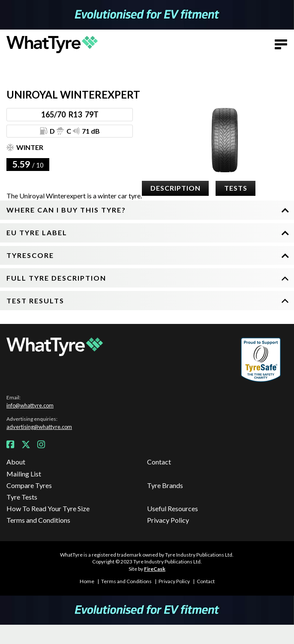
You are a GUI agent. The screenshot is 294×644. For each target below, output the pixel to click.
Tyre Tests (22, 497)
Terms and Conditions (38, 520)
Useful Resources (172, 508)
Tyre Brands (165, 485)
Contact (159, 462)
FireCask (155, 569)
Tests (236, 188)
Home (87, 581)
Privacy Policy (168, 520)
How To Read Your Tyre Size (48, 508)
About (16, 462)
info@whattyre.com (30, 405)
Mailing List (24, 474)
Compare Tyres (29, 485)
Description (175, 188)
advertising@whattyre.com (39, 427)
